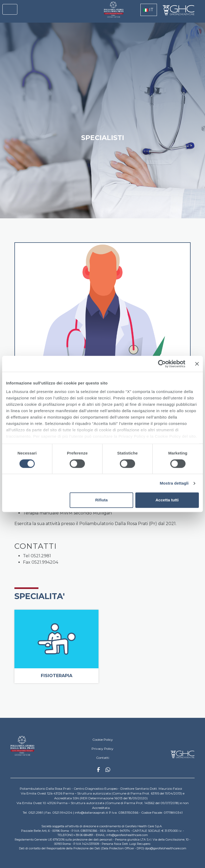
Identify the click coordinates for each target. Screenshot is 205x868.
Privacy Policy (102, 749)
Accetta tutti (167, 500)
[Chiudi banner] (197, 364)
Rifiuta (102, 500)
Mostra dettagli (174, 483)
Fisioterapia (57, 676)
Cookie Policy (103, 740)
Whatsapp (108, 770)
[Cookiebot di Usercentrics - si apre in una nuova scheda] (162, 364)
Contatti (103, 758)
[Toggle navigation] (10, 9)
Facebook (98, 771)
